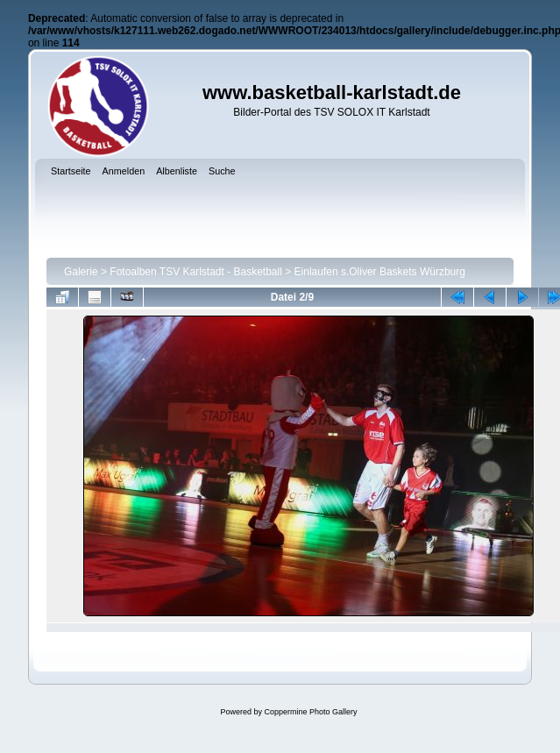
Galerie (81, 272)
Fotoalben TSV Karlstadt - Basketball (196, 272)
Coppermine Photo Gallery (310, 712)
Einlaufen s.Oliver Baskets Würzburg (380, 272)
